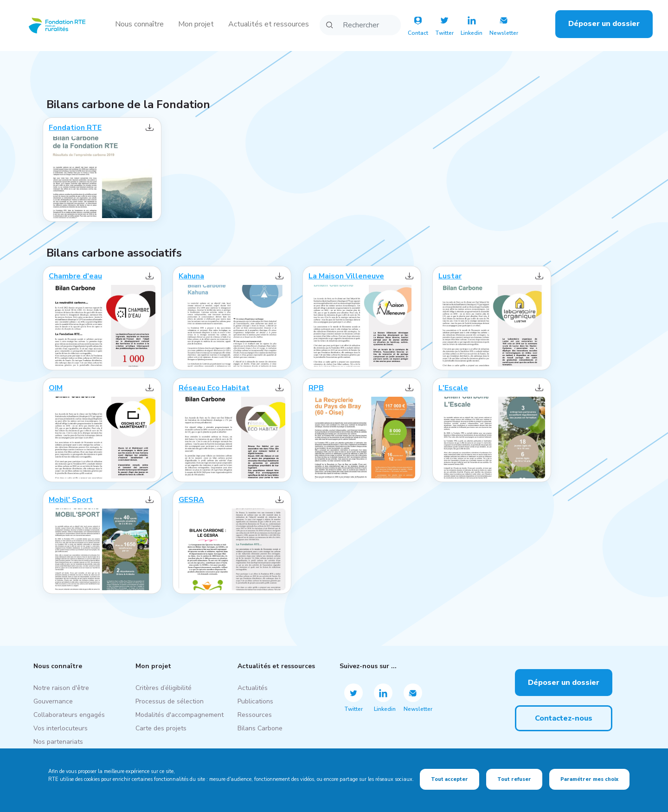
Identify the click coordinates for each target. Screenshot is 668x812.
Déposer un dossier (604, 24)
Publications (255, 701)
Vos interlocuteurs (61, 728)
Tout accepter (450, 779)
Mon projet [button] (196, 24)
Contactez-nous (564, 718)
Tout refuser (514, 779)
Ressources (255, 715)
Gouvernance (53, 701)
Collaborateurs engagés (69, 715)
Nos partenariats (58, 742)
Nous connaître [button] (139, 24)
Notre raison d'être (61, 688)
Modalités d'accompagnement (180, 715)
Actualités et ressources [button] (269, 24)
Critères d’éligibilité (164, 688)
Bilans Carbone (260, 728)
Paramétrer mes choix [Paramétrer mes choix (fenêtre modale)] (589, 779)
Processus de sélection (170, 701)
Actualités (253, 688)
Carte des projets (161, 728)
